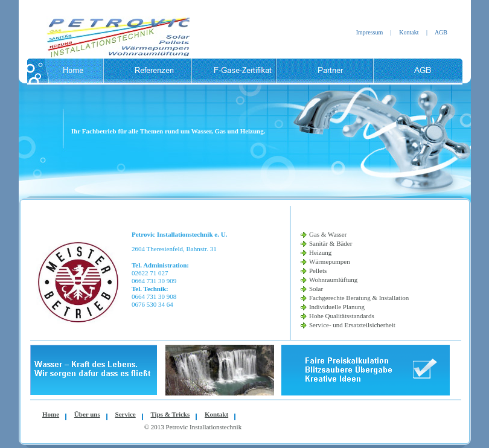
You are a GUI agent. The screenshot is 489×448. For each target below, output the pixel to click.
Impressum (369, 32)
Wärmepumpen (330, 261)
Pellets (318, 270)
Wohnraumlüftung (333, 280)
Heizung (320, 252)
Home (51, 414)
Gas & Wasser (328, 234)
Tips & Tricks (170, 414)
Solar (316, 289)
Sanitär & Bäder (331, 243)
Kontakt (409, 32)
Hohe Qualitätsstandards (342, 316)
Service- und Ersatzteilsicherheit (352, 325)
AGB (441, 32)
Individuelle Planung (337, 307)
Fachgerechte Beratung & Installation (359, 298)
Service (126, 414)
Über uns (87, 414)
